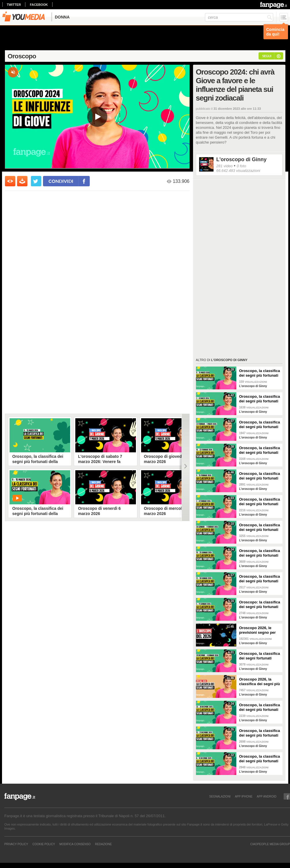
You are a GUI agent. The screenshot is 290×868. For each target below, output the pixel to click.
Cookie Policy (44, 844)
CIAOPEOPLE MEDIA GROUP (270, 844)
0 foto (241, 166)
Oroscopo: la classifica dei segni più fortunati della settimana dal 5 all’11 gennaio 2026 (260, 605)
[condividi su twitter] (36, 181)
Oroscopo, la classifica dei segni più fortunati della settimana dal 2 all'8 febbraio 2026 (260, 502)
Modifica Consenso (75, 844)
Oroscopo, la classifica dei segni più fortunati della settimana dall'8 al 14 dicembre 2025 (260, 759)
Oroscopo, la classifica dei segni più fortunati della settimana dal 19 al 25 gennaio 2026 (260, 553)
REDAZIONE (103, 844)
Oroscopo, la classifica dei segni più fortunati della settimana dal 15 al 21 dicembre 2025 (260, 733)
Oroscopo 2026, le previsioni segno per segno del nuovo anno (259, 630)
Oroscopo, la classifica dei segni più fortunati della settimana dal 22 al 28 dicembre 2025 (260, 707)
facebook (39, 5)
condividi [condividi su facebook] (61, 181)
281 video (224, 166)
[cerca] (239, 17)
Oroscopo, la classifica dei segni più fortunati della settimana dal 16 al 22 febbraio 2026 (260, 450)
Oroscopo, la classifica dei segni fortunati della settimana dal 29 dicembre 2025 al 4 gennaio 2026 (260, 656)
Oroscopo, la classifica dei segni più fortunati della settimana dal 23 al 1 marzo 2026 (260, 425)
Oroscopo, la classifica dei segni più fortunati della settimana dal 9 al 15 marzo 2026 (260, 373)
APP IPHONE (244, 796)
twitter (14, 5)
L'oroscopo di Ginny (242, 159)
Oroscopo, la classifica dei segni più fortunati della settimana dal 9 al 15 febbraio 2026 (260, 476)
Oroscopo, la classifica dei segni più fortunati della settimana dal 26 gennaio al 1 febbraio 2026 (260, 527)
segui (267, 56)
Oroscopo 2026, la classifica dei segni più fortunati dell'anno (260, 682)
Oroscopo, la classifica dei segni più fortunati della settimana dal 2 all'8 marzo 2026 (260, 399)
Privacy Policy (16, 844)
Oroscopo (22, 56)
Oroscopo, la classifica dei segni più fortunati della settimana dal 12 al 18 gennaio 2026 (260, 579)
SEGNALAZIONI (220, 796)
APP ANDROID (267, 796)
